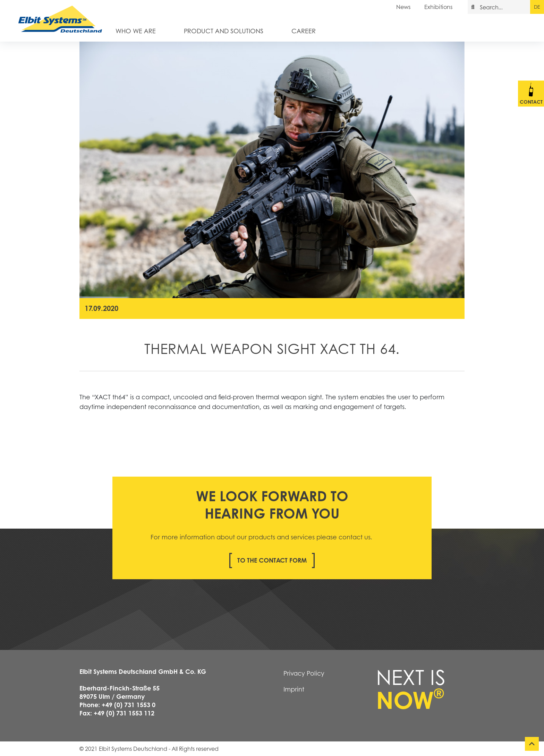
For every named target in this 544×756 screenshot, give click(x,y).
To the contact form (272, 560)
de (537, 7)
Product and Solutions (224, 31)
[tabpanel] (272, 170)
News (403, 7)
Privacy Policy (304, 673)
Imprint (294, 689)
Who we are (136, 31)
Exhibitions (438, 7)
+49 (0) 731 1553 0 (129, 705)
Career (304, 31)
